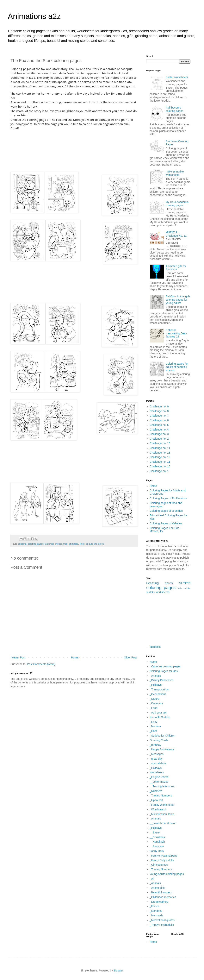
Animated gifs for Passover (176, 268)
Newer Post (18, 657)
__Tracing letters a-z (162, 786)
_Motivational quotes (162, 920)
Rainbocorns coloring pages (174, 109)
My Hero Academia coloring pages (177, 204)
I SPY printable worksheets (175, 173)
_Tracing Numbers (161, 795)
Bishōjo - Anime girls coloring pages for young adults (178, 300)
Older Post (130, 657)
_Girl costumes (159, 865)
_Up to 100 (156, 800)
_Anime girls (157, 888)
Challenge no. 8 (159, 411)
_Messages (157, 754)
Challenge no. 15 (160, 443)
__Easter (155, 832)
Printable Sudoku (160, 717)
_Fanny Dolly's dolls (162, 860)
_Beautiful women (161, 892)
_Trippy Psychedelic (162, 925)
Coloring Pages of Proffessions (168, 498)
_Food (154, 708)
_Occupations (158, 694)
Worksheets (157, 772)
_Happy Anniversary (162, 749)
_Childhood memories (163, 897)
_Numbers (156, 791)
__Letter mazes (159, 782)
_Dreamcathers (159, 902)
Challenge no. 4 (159, 430)
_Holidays (156, 685)
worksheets (163, 592)
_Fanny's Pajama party (164, 856)
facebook (155, 647)
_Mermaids (156, 915)
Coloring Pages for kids (164, 671)
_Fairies (155, 906)
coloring (22, 544)
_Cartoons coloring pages (165, 666)
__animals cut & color (163, 823)
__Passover (157, 846)
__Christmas (157, 837)
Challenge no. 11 (160, 462)
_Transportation (159, 689)
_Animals (155, 676)
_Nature (155, 699)
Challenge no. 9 (159, 406)
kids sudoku (184, 588)
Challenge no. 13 (160, 453)
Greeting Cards (159, 740)
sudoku (151, 592)
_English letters (159, 777)
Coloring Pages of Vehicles (166, 523)
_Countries (156, 703)
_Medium (155, 726)
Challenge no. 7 (159, 416)
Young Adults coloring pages (167, 874)
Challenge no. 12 (160, 457)
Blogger (118, 971)
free (65, 544)
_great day (156, 759)
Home (75, 657)
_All (152, 879)
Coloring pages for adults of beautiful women (177, 367)
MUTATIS (185, 583)
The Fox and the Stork (92, 544)
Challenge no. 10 (160, 466)
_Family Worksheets (162, 805)
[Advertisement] (74, 151)
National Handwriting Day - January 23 (176, 333)
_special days (158, 763)
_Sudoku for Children (163, 736)
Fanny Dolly (157, 851)
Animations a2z (34, 16)
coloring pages (36, 544)
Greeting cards (160, 583)
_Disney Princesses (162, 680)
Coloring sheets (53, 544)
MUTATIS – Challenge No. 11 (176, 234)
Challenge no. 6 (159, 420)
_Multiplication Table (162, 814)
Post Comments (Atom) (41, 664)
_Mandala (156, 911)
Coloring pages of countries (166, 511)
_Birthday (155, 745)
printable (73, 544)
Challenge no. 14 (160, 448)
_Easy (154, 722)
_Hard (153, 731)
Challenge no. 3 (159, 434)
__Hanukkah (157, 842)
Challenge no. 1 (159, 471)
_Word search (158, 809)
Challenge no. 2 (159, 439)
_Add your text (158, 713)
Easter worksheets (177, 77)
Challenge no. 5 (159, 425)
